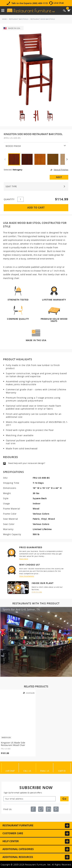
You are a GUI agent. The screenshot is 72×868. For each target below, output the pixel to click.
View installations (27, 576)
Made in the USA (36, 340)
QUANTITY (9, 199)
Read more (24, 559)
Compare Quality (18, 319)
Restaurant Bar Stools (18, 19)
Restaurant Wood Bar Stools (43, 19)
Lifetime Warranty (54, 299)
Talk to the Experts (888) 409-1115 (30, 3)
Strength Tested (18, 299)
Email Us (45, 771)
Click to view (37, 592)
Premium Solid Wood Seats (54, 320)
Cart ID (62, 771)
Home (4, 19)
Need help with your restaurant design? (27, 463)
